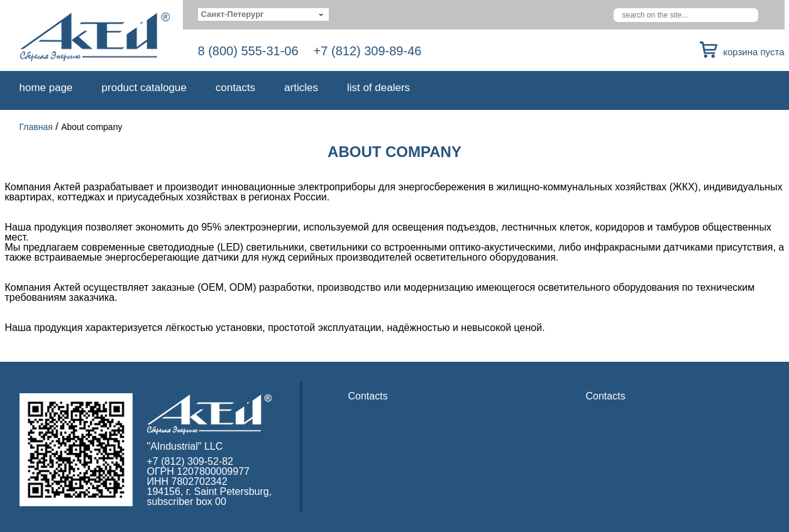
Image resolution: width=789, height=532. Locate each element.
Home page (46, 88)
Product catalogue (144, 88)
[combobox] (264, 14)
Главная (36, 127)
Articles (301, 88)
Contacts (235, 88)
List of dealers (378, 88)
